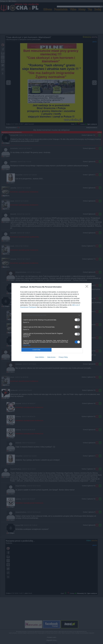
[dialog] (51, 322)
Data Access (51, 357)
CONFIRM (36, 350)
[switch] (77, 320)
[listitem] (51, 315)
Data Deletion (40, 357)
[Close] (87, 287)
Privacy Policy (63, 357)
